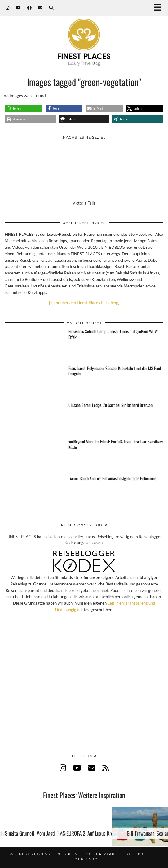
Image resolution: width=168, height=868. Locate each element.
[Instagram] (8, 8)
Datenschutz (141, 854)
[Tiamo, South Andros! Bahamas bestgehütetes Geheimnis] (33, 492)
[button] (160, 8)
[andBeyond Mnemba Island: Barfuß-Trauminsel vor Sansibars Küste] (33, 455)
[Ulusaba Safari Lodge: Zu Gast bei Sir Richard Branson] (33, 418)
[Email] (40, 8)
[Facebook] (30, 8)
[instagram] (63, 768)
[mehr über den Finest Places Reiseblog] (84, 303)
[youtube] (77, 768)
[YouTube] (18, 8)
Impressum (86, 859)
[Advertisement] (84, 689)
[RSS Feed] (106, 768)
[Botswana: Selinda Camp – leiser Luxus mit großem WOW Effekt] (33, 345)
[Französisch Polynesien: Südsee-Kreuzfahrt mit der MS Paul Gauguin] (33, 382)
